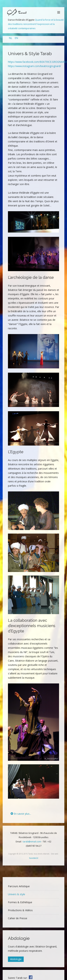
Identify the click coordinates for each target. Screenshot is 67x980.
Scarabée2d (34, 858)
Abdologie (16, 959)
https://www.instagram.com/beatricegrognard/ (34, 66)
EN (16, 38)
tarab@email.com (32, 842)
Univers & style (17, 894)
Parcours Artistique (19, 886)
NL (11, 38)
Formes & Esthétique (20, 902)
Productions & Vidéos (20, 910)
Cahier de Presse (18, 918)
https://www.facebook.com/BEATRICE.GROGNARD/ (37, 62)
